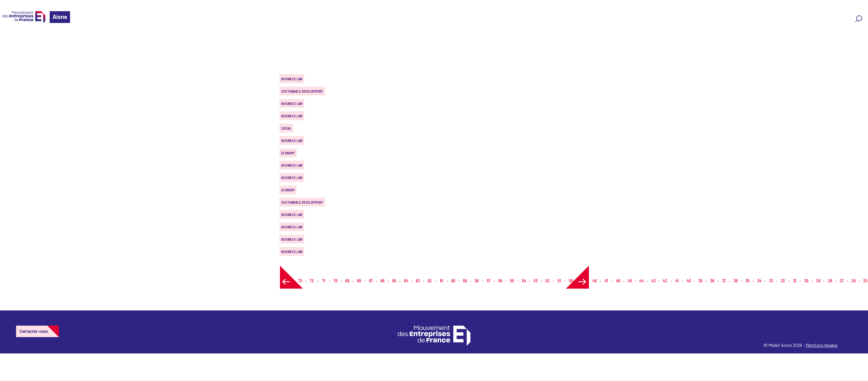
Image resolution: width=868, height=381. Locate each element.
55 (512, 280)
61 (441, 280)
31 (794, 280)
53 (536, 280)
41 (677, 280)
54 (524, 280)
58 (477, 280)
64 (406, 280)
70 (336, 280)
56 (500, 280)
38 (712, 280)
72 (312, 280)
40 (689, 280)
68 (359, 280)
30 (806, 280)
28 (830, 280)
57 (489, 280)
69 (347, 280)
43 (653, 280)
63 (418, 280)
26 (853, 280)
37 (724, 280)
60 (453, 280)
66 (382, 280)
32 (783, 280)
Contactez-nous (34, 331)
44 (641, 280)
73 (300, 280)
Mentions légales (822, 345)
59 (465, 280)
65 (394, 280)
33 (771, 280)
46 (618, 280)
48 (595, 280)
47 (606, 280)
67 (371, 280)
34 (759, 280)
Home (13, 39)
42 (665, 280)
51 (559, 280)
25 (865, 280)
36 (736, 280)
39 (700, 280)
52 (547, 280)
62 (430, 280)
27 (842, 280)
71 (324, 280)
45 (630, 280)
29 (818, 280)
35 (747, 280)
